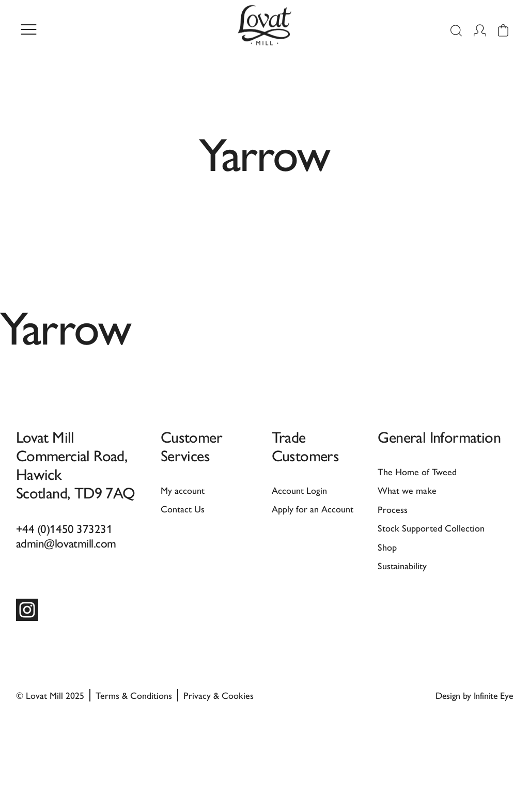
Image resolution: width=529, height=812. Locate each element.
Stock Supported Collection (431, 528)
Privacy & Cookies (219, 695)
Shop (387, 547)
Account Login (299, 490)
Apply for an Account (313, 509)
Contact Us (183, 509)
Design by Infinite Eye (474, 695)
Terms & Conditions (134, 695)
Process (393, 509)
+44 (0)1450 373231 (64, 528)
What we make (407, 490)
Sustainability (402, 565)
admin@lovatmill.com (66, 543)
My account (183, 490)
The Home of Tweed (417, 471)
